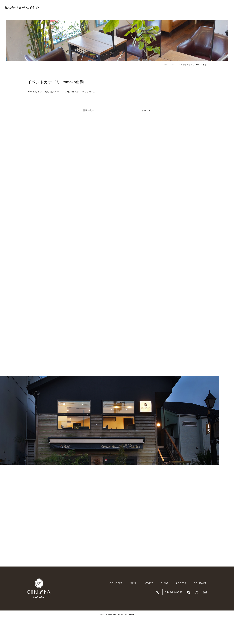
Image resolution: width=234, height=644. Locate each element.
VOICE (149, 609)
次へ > (145, 111)
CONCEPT (116, 609)
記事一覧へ (89, 111)
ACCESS (181, 609)
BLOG (173, 65)
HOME (164, 65)
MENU (134, 609)
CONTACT (200, 609)
